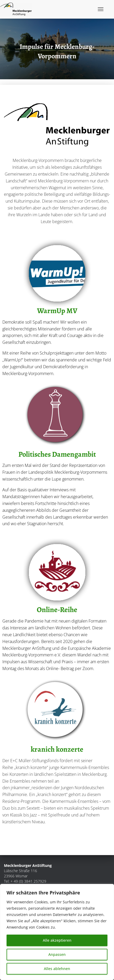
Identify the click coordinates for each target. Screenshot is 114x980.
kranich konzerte (57, 749)
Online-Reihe (57, 610)
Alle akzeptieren (57, 940)
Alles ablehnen (57, 969)
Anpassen (57, 954)
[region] (57, 932)
